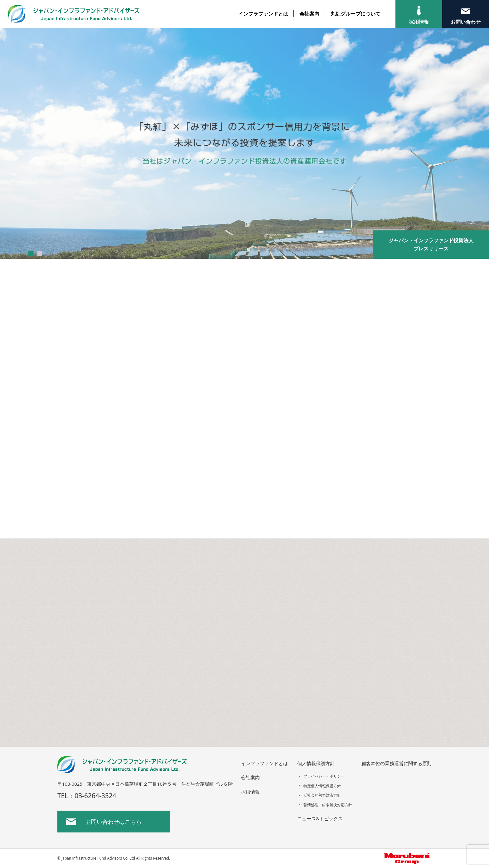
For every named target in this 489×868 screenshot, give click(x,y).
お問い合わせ (466, 22)
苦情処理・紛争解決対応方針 (328, 805)
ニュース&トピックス (320, 818)
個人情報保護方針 (316, 763)
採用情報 (419, 22)
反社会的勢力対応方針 (322, 795)
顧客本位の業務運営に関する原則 (397, 763)
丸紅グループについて (356, 14)
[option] (244, 143)
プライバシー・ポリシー (324, 776)
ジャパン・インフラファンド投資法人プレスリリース (431, 244)
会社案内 (309, 14)
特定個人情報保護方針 (322, 786)
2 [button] (40, 253)
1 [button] (30, 253)
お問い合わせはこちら (114, 822)
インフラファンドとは (263, 14)
